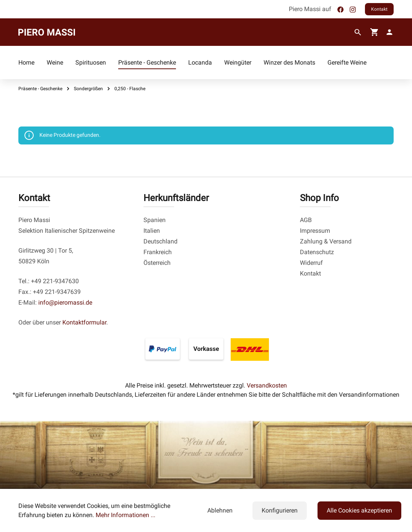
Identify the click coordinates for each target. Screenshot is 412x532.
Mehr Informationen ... (125, 515)
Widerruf (311, 263)
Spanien (155, 220)
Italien (152, 231)
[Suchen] (358, 32)
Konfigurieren (280, 510)
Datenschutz (317, 252)
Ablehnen (220, 510)
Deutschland (160, 241)
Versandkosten (267, 385)
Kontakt (379, 9)
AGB (306, 220)
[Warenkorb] (375, 32)
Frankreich (158, 252)
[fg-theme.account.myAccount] (388, 32)
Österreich (157, 263)
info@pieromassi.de (65, 302)
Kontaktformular (84, 322)
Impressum (315, 231)
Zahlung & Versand (326, 241)
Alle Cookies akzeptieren (359, 510)
